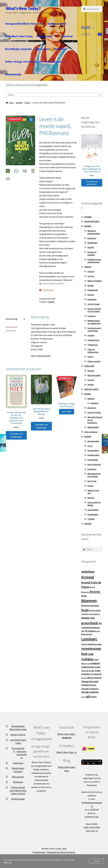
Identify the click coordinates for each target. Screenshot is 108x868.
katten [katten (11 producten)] (97, 631)
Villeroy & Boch (94, 361)
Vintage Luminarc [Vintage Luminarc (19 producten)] (90, 689)
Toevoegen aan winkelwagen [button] (16, 435)
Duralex (91, 295)
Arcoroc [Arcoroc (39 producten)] (95, 592)
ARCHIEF (88, 524)
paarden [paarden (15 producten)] (98, 644)
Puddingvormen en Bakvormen (94, 261)
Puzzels (91, 380)
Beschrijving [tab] (12, 319)
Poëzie (27, 103)
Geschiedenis (93, 450)
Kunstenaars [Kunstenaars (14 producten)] (87, 634)
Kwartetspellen (94, 375)
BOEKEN (19, 103)
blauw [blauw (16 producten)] (84, 596)
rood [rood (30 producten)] (91, 654)
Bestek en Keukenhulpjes (94, 232)
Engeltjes (95, 403)
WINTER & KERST (92, 389)
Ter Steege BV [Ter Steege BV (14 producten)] (96, 674)
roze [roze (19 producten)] (96, 659)
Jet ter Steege (94, 304)
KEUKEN (88, 226)
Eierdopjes (92, 299)
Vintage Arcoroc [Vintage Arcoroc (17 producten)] (89, 685)
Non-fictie (92, 481)
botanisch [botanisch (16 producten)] (94, 606)
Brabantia (92, 238)
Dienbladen (92, 243)
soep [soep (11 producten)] (88, 664)
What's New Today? (23, 8)
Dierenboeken (93, 441)
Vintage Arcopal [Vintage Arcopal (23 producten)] (90, 681)
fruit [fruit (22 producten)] (92, 618)
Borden (91, 285)
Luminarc (92, 316)
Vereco (90, 357)
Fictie (90, 446)
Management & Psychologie (94, 475)
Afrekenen (60, 49)
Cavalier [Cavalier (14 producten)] (85, 614)
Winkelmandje (13, 74)
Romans (91, 498)
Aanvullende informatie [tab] (12, 329)
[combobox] (54, 95)
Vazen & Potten (94, 412)
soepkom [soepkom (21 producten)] (95, 663)
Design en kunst (57, 24)
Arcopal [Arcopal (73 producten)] (88, 577)
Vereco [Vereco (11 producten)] (84, 678)
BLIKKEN (88, 217)
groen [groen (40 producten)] (85, 623)
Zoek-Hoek (66, 36)
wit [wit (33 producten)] (88, 696)
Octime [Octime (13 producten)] (84, 644)
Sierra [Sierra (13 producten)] (84, 664)
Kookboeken (93, 460)
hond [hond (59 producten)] (94, 623)
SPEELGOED (89, 366)
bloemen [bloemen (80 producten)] (89, 601)
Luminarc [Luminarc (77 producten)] (89, 639)
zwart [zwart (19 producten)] (94, 697)
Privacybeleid (44, 36)
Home (11, 103)
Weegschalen (93, 427)
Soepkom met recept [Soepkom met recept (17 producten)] (91, 667)
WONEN (88, 394)
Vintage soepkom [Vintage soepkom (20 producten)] (90, 692)
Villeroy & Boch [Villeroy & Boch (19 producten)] (94, 678)
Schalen (91, 335)
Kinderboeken (93, 455)
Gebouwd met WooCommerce (61, 852)
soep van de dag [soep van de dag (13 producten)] (88, 671)
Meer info (8, 862)
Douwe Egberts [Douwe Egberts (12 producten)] (94, 614)
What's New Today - (67, 752)
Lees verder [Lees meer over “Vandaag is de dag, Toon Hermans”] (67, 412)
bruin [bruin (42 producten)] (85, 610)
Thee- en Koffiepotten (93, 351)
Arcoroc (91, 276)
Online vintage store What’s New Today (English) (34, 62)
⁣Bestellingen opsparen (54, 283)
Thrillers (91, 519)
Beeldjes (91, 399)
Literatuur (92, 469)
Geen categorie (91, 432)
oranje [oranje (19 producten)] (91, 644)
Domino (91, 371)
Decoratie (92, 408)
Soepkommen (93, 340)
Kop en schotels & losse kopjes (94, 310)
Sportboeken (93, 510)
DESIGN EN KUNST (92, 221)
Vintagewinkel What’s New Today (25, 24)
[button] (31, 120)
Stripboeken (93, 514)
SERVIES (88, 267)
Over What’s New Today (19, 36)
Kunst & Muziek (94, 464)
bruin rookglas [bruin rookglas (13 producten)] (95, 610)
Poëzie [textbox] (53, 95)
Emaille (91, 247)
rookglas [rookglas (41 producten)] (87, 659)
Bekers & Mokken (95, 281)
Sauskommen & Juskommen (94, 329)
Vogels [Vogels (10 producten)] (84, 697)
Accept (97, 861)
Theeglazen (93, 345)
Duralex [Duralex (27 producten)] (85, 618)
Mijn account (43, 49)
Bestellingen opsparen (18, 49)
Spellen (91, 385)
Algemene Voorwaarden (22, 755)
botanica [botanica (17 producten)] (85, 606)
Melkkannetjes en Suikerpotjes (94, 322)
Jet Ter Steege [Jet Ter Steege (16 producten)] (88, 631)
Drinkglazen (93, 290)
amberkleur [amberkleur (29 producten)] (88, 571)
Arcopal (91, 271)
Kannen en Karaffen (92, 253)
